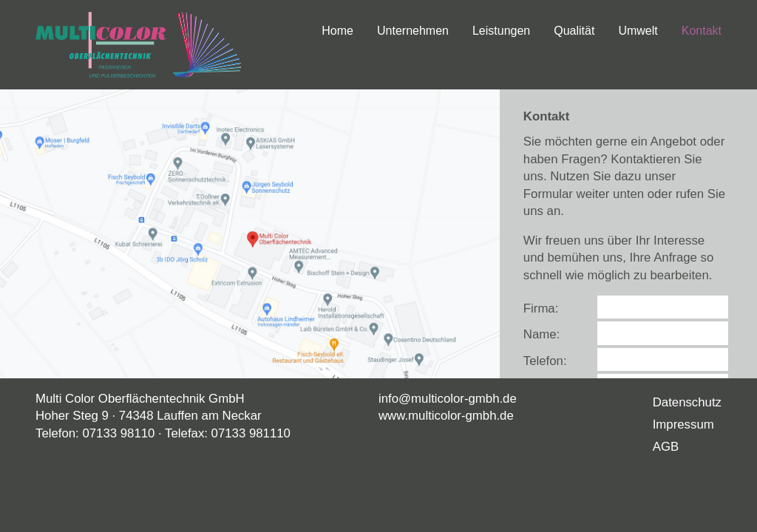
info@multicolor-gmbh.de (448, 399)
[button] (250, 234)
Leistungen (501, 31)
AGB (666, 447)
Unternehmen (413, 31)
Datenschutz (687, 402)
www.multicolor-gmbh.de (446, 416)
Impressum (683, 424)
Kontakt (702, 31)
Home (337, 31)
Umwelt (638, 31)
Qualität (574, 31)
